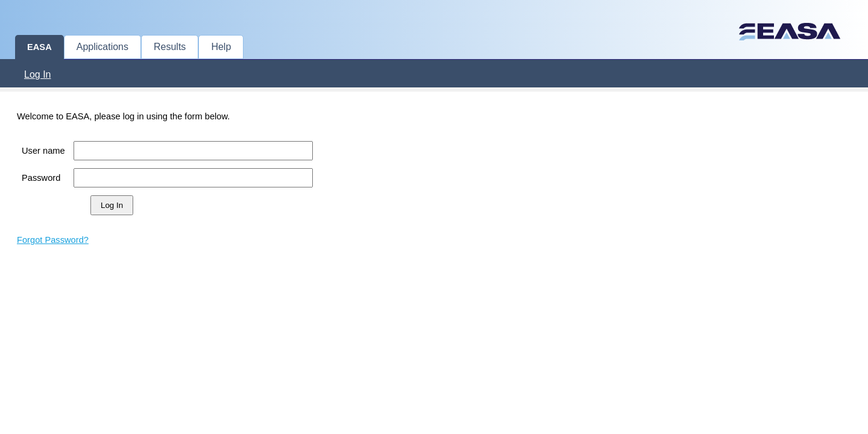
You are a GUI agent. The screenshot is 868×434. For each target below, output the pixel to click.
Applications (102, 47)
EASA (39, 47)
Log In (37, 74)
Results (170, 47)
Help (221, 47)
